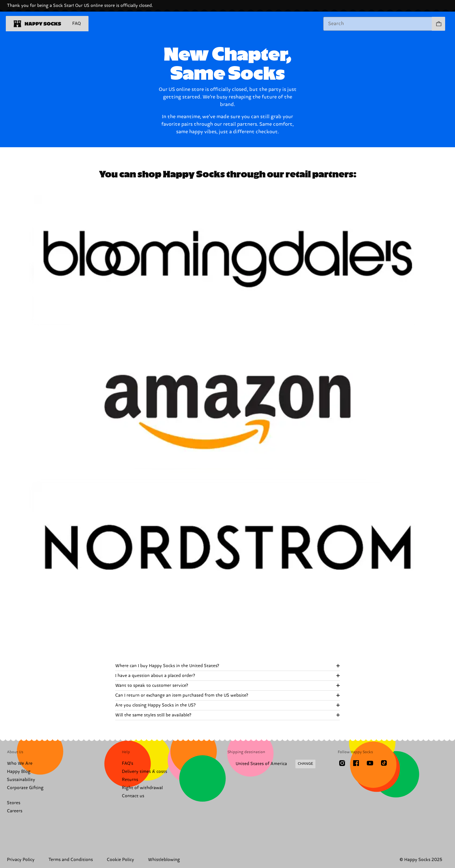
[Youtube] (370, 763)
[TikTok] (384, 763)
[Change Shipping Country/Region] (271, 764)
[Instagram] (342, 763)
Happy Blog (19, 772)
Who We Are (20, 764)
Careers (15, 811)
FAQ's (128, 764)
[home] (37, 24)
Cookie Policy (120, 860)
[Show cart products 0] (438, 24)
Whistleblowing (164, 860)
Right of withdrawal (142, 788)
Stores (14, 803)
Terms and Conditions (71, 860)
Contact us (133, 796)
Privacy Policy (21, 860)
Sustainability (21, 780)
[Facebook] (356, 763)
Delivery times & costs (145, 772)
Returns (130, 780)
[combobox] (378, 24)
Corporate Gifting (25, 788)
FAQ (76, 24)
